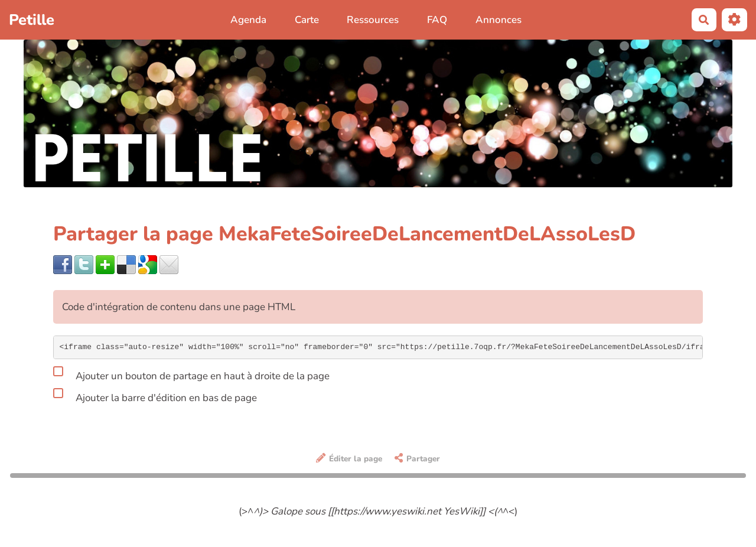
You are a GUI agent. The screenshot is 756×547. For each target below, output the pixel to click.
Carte (307, 20)
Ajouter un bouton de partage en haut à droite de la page (191, 374)
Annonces (498, 20)
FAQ (437, 20)
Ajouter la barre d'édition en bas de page (155, 396)
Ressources (373, 20)
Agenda (248, 20)
